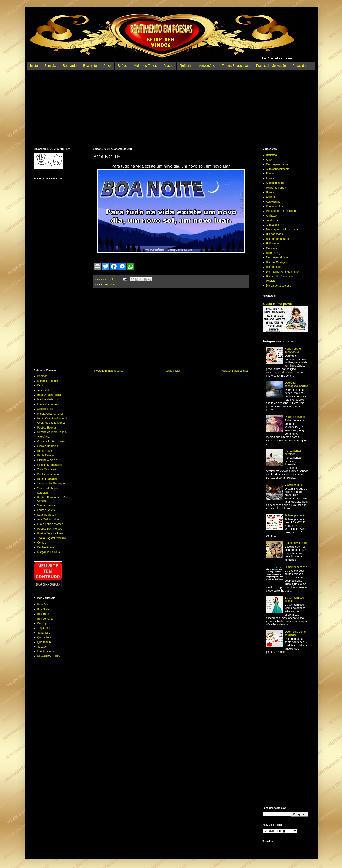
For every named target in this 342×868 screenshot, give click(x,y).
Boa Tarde (44, 614)
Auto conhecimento (278, 169)
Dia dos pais (274, 267)
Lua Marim (44, 493)
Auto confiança (275, 183)
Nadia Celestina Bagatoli (52, 418)
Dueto (41, 386)
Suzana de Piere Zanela (52, 432)
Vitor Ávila (43, 437)
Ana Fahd (43, 390)
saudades (272, 220)
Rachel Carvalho (47, 479)
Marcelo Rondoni (48, 381)
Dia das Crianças (276, 262)
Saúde (122, 66)
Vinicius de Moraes (49, 488)
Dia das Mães (274, 234)
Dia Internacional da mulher (283, 272)
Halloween (272, 244)
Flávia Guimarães (48, 404)
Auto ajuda (273, 225)
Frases (168, 66)
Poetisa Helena (47, 428)
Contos (42, 543)
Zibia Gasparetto (47, 469)
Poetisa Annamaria (49, 474)
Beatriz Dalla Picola (49, 395)
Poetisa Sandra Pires (50, 533)
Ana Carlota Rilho (48, 519)
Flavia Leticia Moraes (50, 524)
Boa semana (45, 619)
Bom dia (50, 66)
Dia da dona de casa (279, 286)
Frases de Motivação (271, 66)
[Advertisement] (171, 109)
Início (34, 66)
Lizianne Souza (47, 515)
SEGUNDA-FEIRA (49, 656)
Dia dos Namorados (278, 239)
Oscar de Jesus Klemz (51, 423)
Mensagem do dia (277, 257)
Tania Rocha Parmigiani (52, 483)
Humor (270, 192)
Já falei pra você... (296, 515)
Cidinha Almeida (47, 460)
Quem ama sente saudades (295, 633)
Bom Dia (43, 605)
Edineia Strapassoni (50, 465)
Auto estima (273, 202)
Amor (107, 66)
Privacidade (301, 66)
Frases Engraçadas (236, 66)
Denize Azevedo (47, 547)
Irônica (270, 178)
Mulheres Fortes (145, 66)
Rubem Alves (45, 451)
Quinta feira (44, 637)
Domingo (43, 623)
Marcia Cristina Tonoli (50, 414)
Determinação (275, 253)
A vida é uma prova (277, 304)
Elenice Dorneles (48, 446)
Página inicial (172, 371)
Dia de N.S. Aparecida (280, 276)
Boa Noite (109, 284)
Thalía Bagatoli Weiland (52, 538)
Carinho (271, 197)
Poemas (42, 376)
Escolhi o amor (294, 485)
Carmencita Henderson (51, 442)
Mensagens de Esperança (282, 230)
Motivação (272, 248)
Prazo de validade (296, 543)
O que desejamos (295, 417)
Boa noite (90, 66)
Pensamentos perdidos (293, 452)
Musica (270, 281)
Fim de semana (47, 651)
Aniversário (207, 66)
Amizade (271, 216)
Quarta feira (44, 642)
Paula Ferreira (46, 455)
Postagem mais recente (109, 371)
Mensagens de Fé (277, 164)
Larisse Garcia (46, 510)
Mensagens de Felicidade (282, 211)
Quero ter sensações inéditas (296, 384)
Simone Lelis (45, 409)
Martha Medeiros (48, 399)
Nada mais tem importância (294, 350)
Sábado (42, 647)
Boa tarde (70, 66)
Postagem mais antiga (234, 371)
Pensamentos (274, 206)
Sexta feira (44, 633)
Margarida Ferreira (49, 552)
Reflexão (186, 66)
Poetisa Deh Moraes (50, 529)
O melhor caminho (296, 567)
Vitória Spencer (47, 505)
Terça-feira (44, 628)
